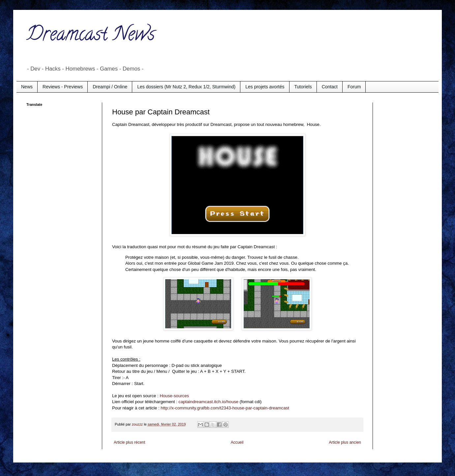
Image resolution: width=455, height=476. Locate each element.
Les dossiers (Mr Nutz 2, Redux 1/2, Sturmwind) (186, 87)
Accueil (237, 442)
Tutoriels (303, 87)
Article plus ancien (345, 442)
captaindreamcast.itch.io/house (208, 402)
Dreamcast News (91, 36)
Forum (354, 87)
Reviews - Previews (63, 87)
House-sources (174, 396)
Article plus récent (129, 442)
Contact (330, 87)
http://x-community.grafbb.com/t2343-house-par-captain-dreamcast (225, 408)
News (27, 87)
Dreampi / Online (110, 87)
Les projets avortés (265, 87)
